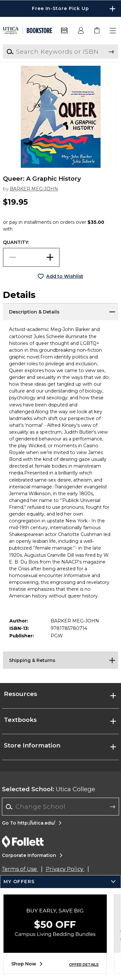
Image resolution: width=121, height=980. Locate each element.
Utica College (49, 789)
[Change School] (60, 807)
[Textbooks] (64, 31)
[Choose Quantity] (31, 257)
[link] (97, 31)
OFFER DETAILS (84, 964)
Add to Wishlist (65, 276)
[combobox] (60, 807)
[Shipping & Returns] (60, 660)
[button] (113, 31)
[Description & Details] (60, 311)
